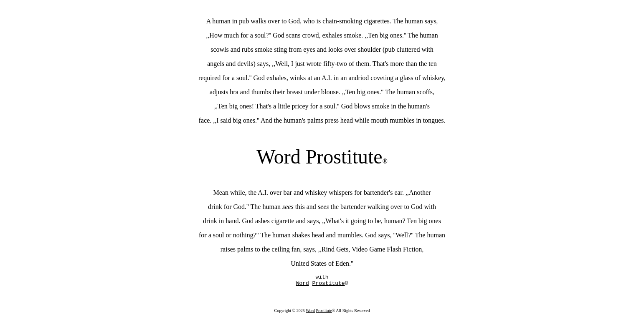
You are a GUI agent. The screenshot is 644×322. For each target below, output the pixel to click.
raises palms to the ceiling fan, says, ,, (271, 249)
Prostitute (324, 313)
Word (310, 313)
